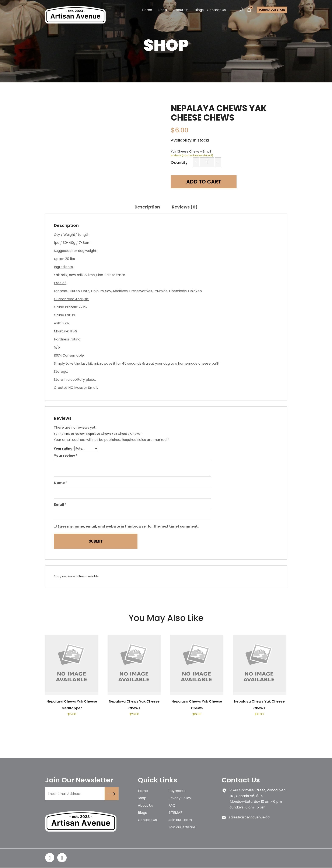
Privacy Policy (180, 798)
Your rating (64, 449)
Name (61, 483)
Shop (162, 10)
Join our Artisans (182, 828)
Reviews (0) (185, 207)
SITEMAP (176, 813)
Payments (177, 791)
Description (147, 207)
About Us (181, 10)
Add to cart (201, 182)
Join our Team (180, 821)
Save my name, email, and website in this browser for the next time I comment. (128, 526)
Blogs (199, 10)
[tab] (147, 207)
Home (147, 10)
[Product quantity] (207, 162)
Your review (66, 456)
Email (60, 505)
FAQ (172, 806)
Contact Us (216, 10)
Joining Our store (272, 10)
